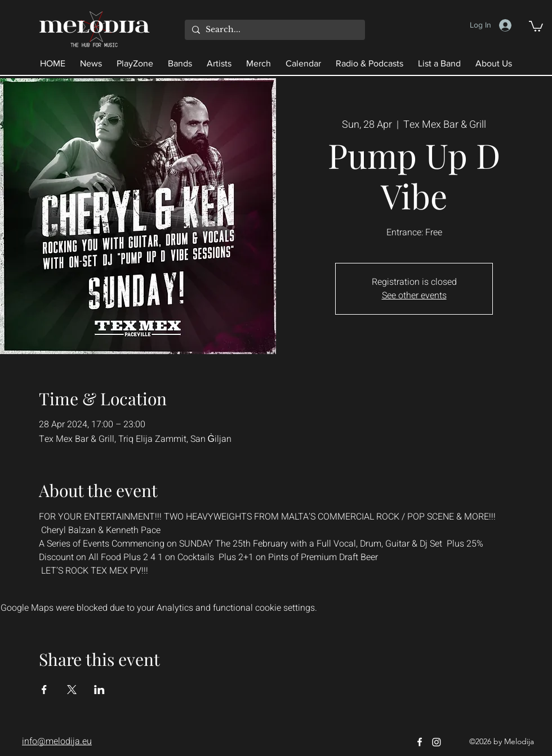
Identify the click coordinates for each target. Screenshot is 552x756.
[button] (536, 26)
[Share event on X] (72, 690)
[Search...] (273, 30)
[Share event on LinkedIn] (99, 690)
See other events (414, 296)
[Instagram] (437, 742)
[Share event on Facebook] (44, 690)
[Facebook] (420, 742)
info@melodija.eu (57, 741)
